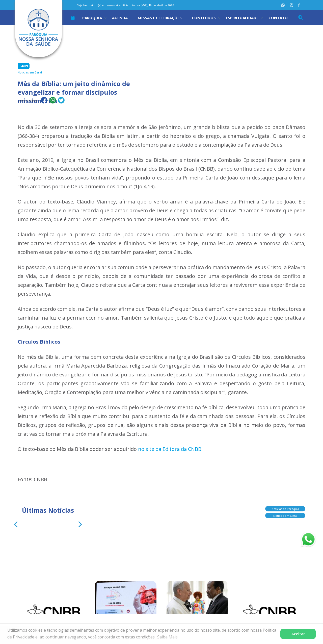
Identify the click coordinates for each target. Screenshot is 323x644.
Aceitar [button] (298, 634)
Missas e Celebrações (160, 18)
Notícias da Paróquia (285, 508)
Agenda (120, 18)
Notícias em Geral (285, 514)
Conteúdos (204, 18)
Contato (278, 18)
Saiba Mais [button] (167, 637)
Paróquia (92, 18)
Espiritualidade (242, 18)
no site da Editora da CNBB (170, 449)
